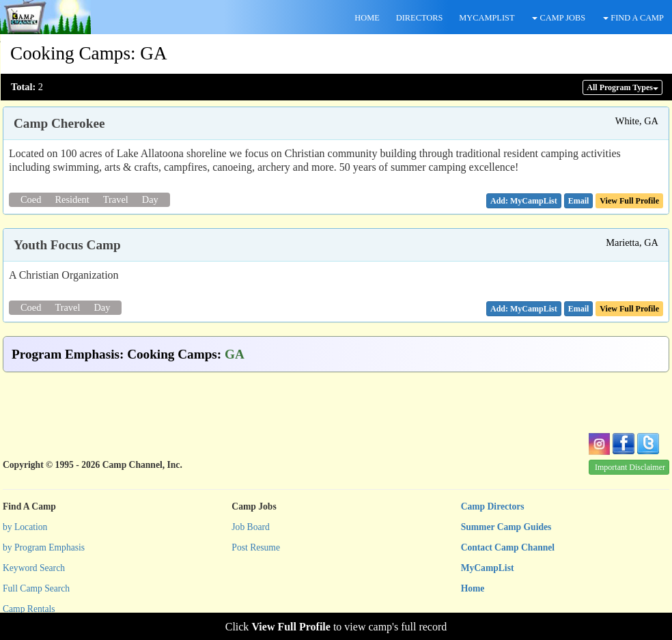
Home (473, 588)
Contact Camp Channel (508, 547)
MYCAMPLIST (487, 18)
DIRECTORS (420, 18)
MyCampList (488, 568)
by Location (25, 527)
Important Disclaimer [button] (630, 467)
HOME (367, 18)
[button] (579, 201)
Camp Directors (493, 506)
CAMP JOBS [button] (559, 18)
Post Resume (256, 547)
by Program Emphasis (44, 547)
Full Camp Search (36, 588)
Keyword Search (34, 568)
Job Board (251, 527)
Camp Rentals (29, 609)
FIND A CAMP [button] (633, 18)
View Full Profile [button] (629, 201)
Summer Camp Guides (506, 527)
